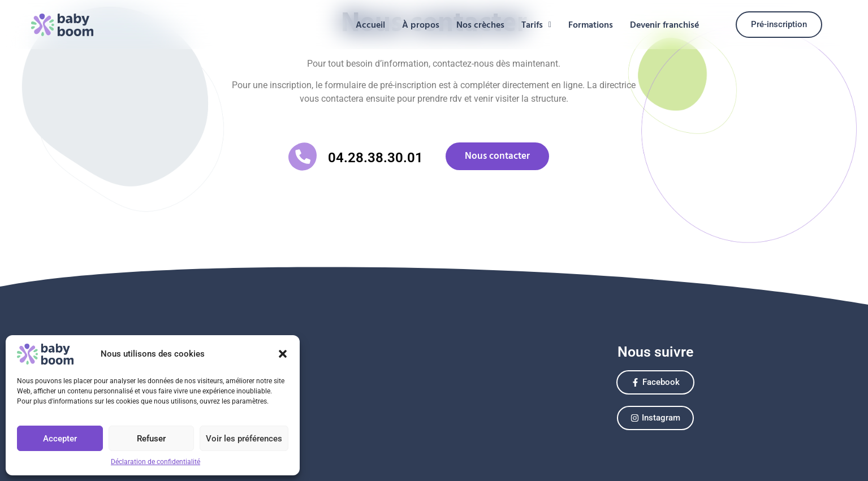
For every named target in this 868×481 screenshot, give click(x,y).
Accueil (370, 25)
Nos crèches (480, 25)
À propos (421, 25)
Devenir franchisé (664, 25)
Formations (591, 25)
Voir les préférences (244, 439)
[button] (283, 354)
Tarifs (536, 25)
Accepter (60, 439)
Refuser (151, 439)
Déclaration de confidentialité (156, 462)
